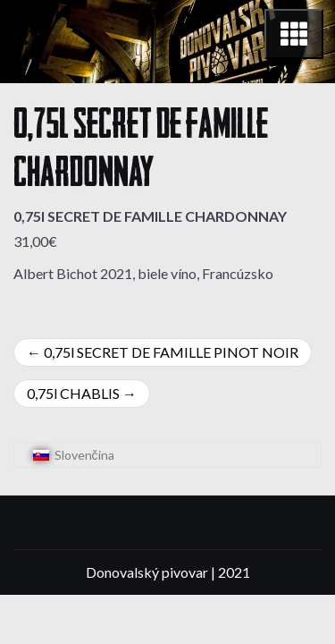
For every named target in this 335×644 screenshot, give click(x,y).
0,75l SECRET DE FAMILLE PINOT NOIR (171, 352)
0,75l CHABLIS (73, 393)
